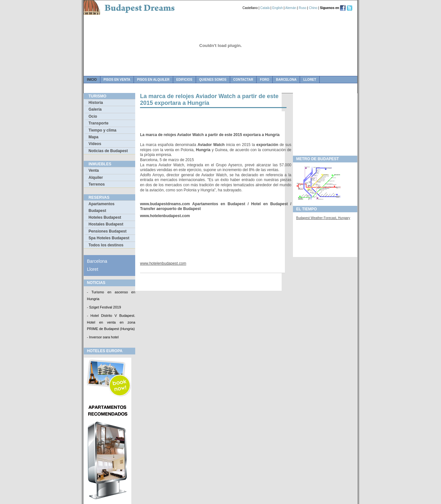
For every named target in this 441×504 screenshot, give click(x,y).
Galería (95, 109)
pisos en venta (117, 80)
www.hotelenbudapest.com (163, 263)
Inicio (92, 80)
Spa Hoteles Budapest (109, 238)
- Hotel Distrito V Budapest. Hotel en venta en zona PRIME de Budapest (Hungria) (111, 323)
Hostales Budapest (106, 224)
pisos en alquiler (153, 80)
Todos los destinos (106, 245)
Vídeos (95, 144)
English (278, 8)
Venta (94, 170)
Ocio (93, 116)
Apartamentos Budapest (102, 207)
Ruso (302, 8)
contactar (243, 80)
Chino (313, 8)
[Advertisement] (215, 121)
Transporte (99, 123)
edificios (184, 80)
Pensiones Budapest (108, 231)
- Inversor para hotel (103, 338)
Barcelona (286, 80)
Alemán (291, 8)
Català (265, 8)
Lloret (310, 80)
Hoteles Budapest (105, 217)
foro (264, 80)
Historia (96, 103)
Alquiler (96, 178)
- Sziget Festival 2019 (104, 307)
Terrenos (97, 184)
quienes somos (213, 80)
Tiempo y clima (102, 130)
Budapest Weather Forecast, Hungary (323, 218)
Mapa (94, 137)
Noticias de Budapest (108, 151)
